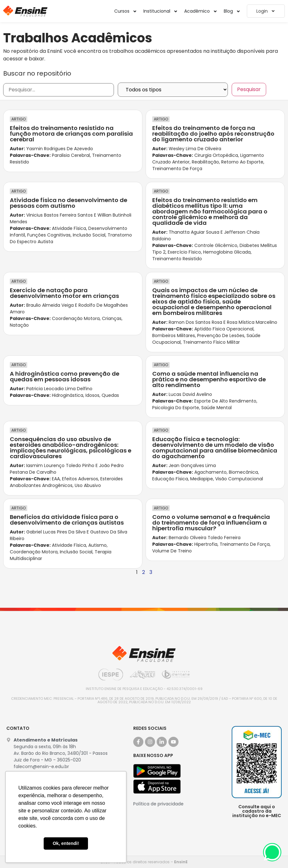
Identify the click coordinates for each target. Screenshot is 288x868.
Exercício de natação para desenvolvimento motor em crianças (64, 293)
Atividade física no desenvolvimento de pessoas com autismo (69, 203)
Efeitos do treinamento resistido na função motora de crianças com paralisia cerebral (71, 134)
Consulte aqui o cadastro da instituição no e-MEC (257, 811)
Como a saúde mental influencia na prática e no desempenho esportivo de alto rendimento (209, 379)
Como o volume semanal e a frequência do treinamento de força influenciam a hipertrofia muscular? (211, 523)
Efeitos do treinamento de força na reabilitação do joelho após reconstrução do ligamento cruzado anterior (213, 134)
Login (266, 11)
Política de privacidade (158, 804)
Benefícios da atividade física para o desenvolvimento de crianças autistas (67, 520)
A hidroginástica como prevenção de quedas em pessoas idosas (65, 376)
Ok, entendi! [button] (66, 843)
